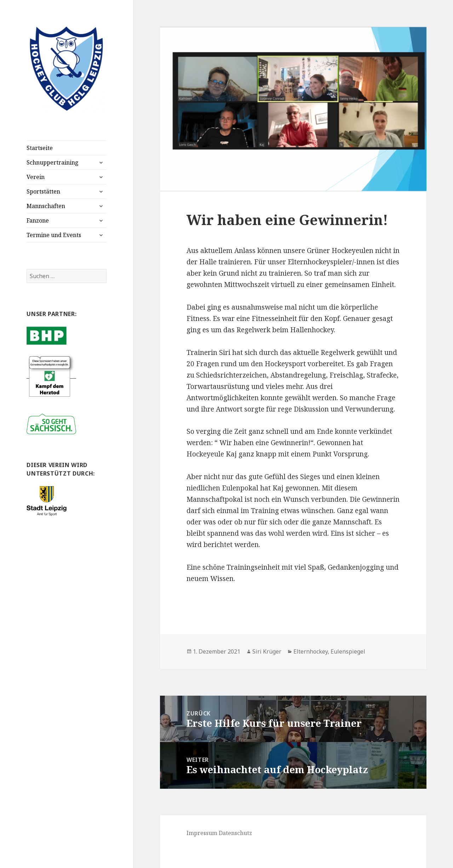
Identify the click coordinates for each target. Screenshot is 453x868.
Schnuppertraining (53, 162)
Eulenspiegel (348, 651)
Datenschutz (235, 833)
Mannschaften (46, 206)
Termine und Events (54, 235)
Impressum (202, 833)
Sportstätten (43, 191)
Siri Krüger (267, 651)
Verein (36, 177)
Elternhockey (311, 651)
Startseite (40, 148)
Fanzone (38, 220)
